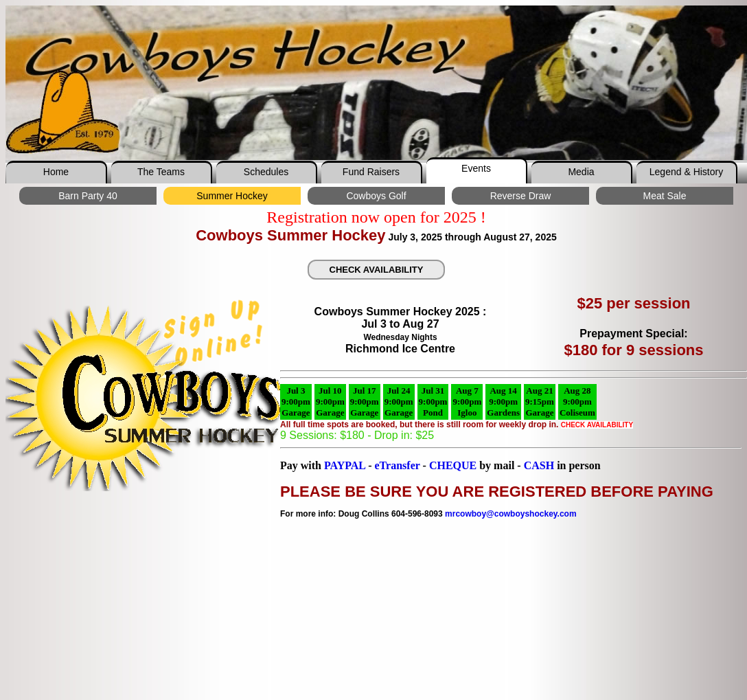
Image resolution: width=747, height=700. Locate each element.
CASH (539, 465)
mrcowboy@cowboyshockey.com (511, 514)
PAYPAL (345, 465)
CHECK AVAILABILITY (377, 270)
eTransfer (397, 465)
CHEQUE (454, 465)
